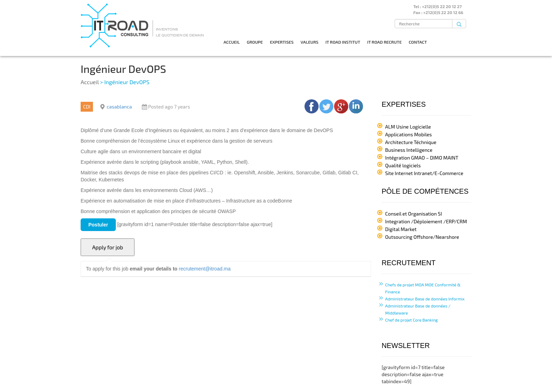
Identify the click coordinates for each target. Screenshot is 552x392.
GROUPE (255, 42)
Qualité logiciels (403, 165)
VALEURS (310, 42)
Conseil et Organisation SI (413, 214)
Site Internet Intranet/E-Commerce (424, 173)
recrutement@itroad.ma (205, 269)
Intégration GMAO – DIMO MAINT (422, 158)
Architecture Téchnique (411, 142)
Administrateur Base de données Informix (425, 299)
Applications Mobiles (409, 134)
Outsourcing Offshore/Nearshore (422, 237)
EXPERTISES (282, 42)
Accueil (90, 82)
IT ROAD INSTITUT (343, 42)
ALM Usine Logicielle (408, 127)
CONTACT (418, 42)
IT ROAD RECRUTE (384, 42)
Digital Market (401, 229)
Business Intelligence (409, 150)
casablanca (119, 107)
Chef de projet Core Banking (412, 320)
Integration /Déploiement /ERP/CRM (426, 221)
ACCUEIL (232, 42)
